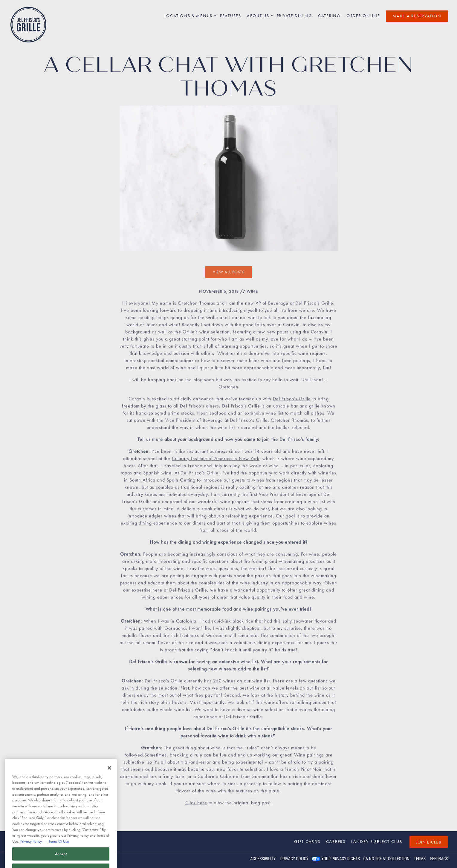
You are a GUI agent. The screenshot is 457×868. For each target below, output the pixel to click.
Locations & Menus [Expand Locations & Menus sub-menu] (189, 15)
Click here (196, 805)
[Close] (109, 780)
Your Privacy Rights (341, 859)
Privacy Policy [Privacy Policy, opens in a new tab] (33, 853)
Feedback (439, 859)
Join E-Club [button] (429, 842)
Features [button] (231, 16)
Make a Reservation (417, 16)
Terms (420, 859)
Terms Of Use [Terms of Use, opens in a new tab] (58, 853)
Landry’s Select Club (377, 841)
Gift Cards (307, 841)
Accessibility (263, 859)
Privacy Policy (294, 859)
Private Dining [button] (295, 16)
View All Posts (229, 274)
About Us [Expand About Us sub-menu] (259, 15)
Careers (336, 841)
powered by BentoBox (30, 861)
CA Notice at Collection (386, 859)
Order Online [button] (363, 16)
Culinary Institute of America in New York (216, 461)
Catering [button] (329, 16)
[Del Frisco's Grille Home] (28, 24)
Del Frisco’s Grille (292, 401)
